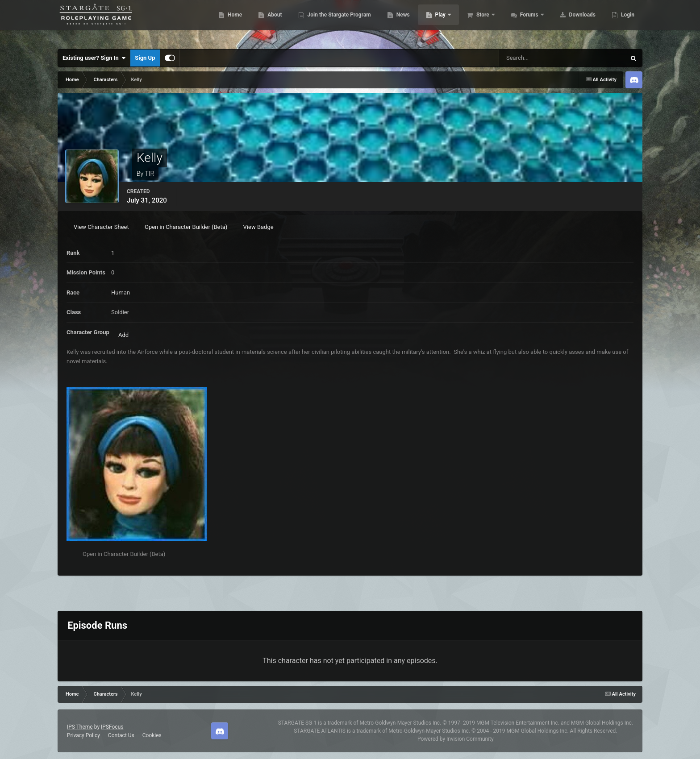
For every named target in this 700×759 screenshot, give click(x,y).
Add (123, 335)
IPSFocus (112, 727)
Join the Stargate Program (334, 22)
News (398, 22)
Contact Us (121, 735)
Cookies (152, 735)
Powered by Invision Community (456, 739)
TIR (149, 174)
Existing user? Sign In (94, 58)
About (269, 22)
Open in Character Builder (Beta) (186, 227)
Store (478, 22)
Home (230, 22)
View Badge (258, 227)
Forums (525, 22)
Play (436, 22)
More (623, 22)
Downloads (577, 22)
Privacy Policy (83, 735)
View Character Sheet (101, 227)
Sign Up (145, 58)
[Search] (537, 58)
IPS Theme (80, 727)
